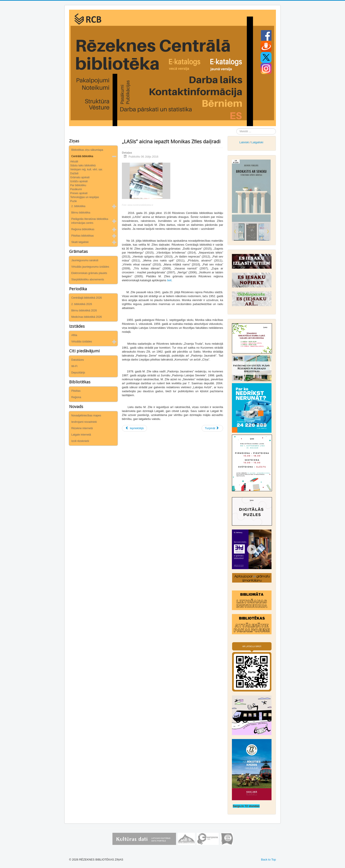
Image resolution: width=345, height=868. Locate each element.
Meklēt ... (236, 128)
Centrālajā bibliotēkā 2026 (87, 298)
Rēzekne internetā (82, 428)
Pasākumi (76, 189)
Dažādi (74, 173)
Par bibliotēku (78, 185)
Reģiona (76, 397)
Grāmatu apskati (80, 177)
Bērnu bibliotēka (81, 213)
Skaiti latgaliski (80, 242)
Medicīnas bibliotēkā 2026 (87, 317)
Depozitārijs (78, 373)
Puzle (73, 201)
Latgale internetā (81, 435)
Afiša (74, 335)
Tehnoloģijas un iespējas (85, 197)
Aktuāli (74, 162)
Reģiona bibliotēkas (83, 229)
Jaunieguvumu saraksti (85, 260)
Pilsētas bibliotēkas (83, 236)
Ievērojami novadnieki (84, 422)
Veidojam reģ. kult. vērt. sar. (86, 169)
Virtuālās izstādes (82, 342)
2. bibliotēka (78, 206)
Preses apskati (79, 193)
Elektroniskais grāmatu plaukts (89, 273)
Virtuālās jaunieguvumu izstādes (90, 267)
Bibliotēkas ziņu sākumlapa (87, 150)
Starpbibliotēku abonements (88, 280)
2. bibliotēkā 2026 (82, 304)
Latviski (244, 142)
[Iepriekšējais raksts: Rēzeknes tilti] (134, 428)
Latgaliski (257, 142)
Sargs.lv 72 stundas (246, 806)
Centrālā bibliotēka (82, 156)
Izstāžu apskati (79, 181)
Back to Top (268, 860)
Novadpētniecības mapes (86, 416)
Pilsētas (76, 391)
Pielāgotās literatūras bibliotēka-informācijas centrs (90, 221)
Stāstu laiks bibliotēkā (83, 166)
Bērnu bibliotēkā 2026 (84, 311)
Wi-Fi (74, 366)
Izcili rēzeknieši (80, 441)
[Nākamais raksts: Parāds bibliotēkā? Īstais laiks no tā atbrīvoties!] (212, 428)
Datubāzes (78, 360)
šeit (169, 280)
